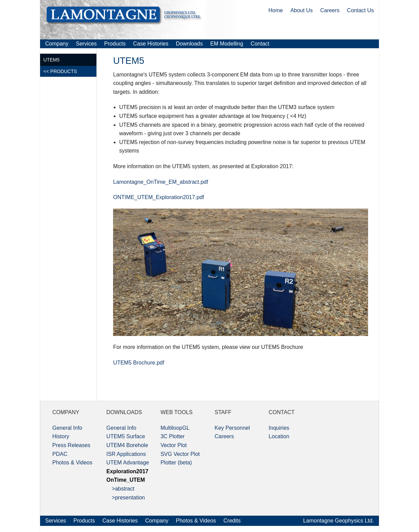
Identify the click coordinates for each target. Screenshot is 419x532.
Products (115, 44)
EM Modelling (227, 44)
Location (279, 436)
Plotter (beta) (176, 463)
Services (86, 44)
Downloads (189, 44)
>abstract (120, 489)
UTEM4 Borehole (127, 445)
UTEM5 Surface (126, 436)
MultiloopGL (175, 428)
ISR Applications (126, 454)
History (61, 436)
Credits (232, 521)
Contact (260, 44)
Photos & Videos (72, 463)
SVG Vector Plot (180, 454)
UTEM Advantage (127, 463)
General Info (67, 428)
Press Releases (71, 445)
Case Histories (151, 44)
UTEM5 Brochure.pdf (139, 363)
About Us (302, 10)
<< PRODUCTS (60, 71)
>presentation (125, 498)
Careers (330, 10)
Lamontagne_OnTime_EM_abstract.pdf (161, 182)
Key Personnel (232, 428)
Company (57, 44)
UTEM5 (51, 60)
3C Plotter (173, 436)
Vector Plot (174, 445)
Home (276, 10)
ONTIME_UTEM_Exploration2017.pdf (159, 197)
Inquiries (279, 428)
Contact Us (360, 10)
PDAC (60, 454)
